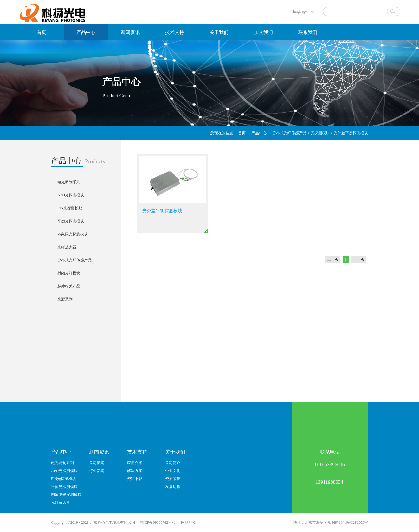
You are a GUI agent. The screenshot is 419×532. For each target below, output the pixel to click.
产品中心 (259, 133)
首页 (42, 32)
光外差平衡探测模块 (351, 133)
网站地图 (188, 522)
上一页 (333, 259)
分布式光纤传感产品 (289, 133)
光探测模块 (320, 133)
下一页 (359, 259)
